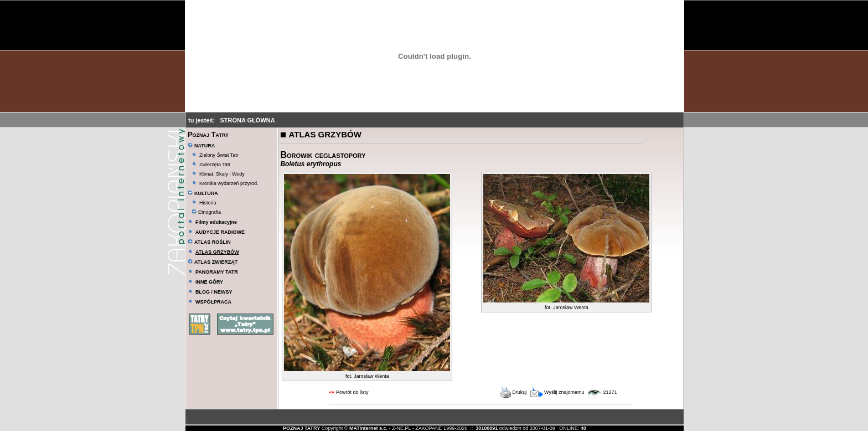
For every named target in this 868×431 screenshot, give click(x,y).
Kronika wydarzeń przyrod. (229, 183)
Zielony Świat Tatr (219, 155)
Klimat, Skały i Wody (222, 174)
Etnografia (206, 212)
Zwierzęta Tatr (215, 165)
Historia (208, 203)
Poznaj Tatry (208, 134)
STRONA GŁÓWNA (247, 120)
